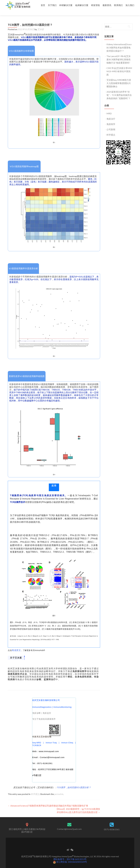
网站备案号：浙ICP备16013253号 (70, 854)
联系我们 (118, 5)
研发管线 (95, 5)
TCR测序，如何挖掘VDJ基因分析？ (74, 783)
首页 (43, 5)
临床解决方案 (82, 5)
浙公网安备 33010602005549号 (70, 857)
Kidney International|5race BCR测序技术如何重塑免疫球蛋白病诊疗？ (119, 43)
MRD (109, 109)
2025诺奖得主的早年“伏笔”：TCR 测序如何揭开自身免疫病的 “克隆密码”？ (119, 90)
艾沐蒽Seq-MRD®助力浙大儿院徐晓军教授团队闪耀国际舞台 (119, 78)
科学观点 (35, 789)
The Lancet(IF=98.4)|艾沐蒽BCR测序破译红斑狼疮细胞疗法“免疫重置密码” (119, 55)
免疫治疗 (111, 114)
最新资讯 (107, 5)
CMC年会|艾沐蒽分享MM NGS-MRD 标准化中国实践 (119, 66)
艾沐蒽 (41, 24)
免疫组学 (111, 119)
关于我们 (52, 5)
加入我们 (130, 5)
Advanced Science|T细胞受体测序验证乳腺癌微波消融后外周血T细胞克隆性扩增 (48, 801)
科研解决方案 (66, 5)
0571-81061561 (112, 825)
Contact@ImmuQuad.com (69, 824)
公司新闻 (111, 125)
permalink (59, 789)
